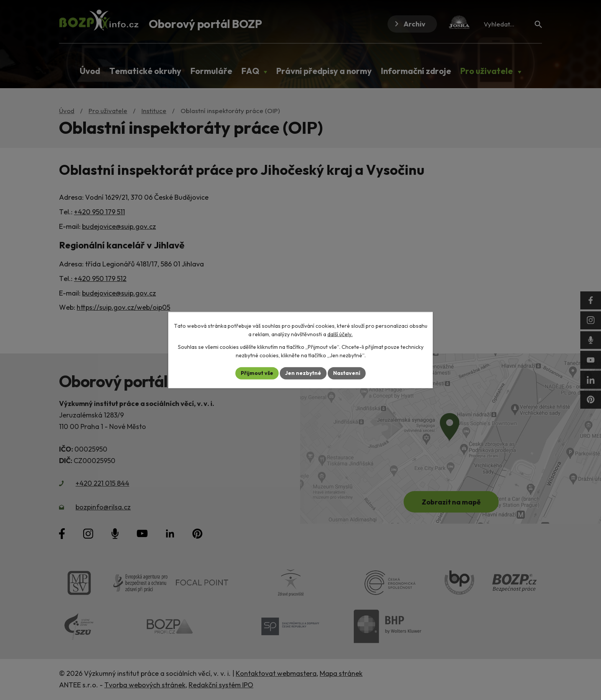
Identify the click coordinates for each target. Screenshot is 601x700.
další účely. (340, 334)
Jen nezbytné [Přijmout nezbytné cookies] (303, 373)
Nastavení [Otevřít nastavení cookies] (347, 373)
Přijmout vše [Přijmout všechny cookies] (257, 373)
